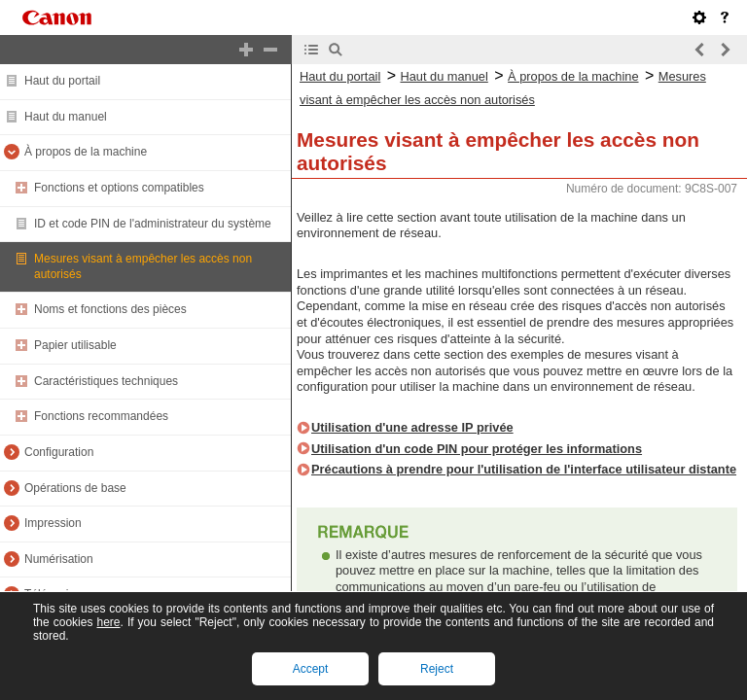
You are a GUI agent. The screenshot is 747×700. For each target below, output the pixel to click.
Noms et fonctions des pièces (110, 309)
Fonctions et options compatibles (119, 188)
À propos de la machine (86, 152)
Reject (437, 669)
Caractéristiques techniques (106, 381)
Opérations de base (75, 488)
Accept (311, 669)
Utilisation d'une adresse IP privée (412, 427)
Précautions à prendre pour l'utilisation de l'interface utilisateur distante (524, 469)
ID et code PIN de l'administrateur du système (153, 224)
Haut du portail (62, 81)
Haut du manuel (66, 117)
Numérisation (59, 559)
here (108, 622)
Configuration (59, 452)
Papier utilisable (75, 345)
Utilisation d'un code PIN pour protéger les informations (477, 449)
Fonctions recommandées (101, 416)
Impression (53, 523)
